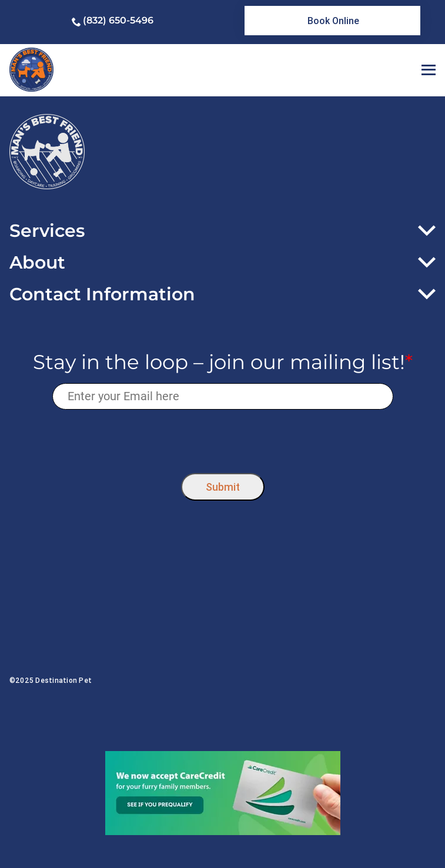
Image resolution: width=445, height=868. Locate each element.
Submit (223, 487)
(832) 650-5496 (118, 20)
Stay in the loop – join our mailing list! (223, 362)
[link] (332, 21)
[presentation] (222, 438)
